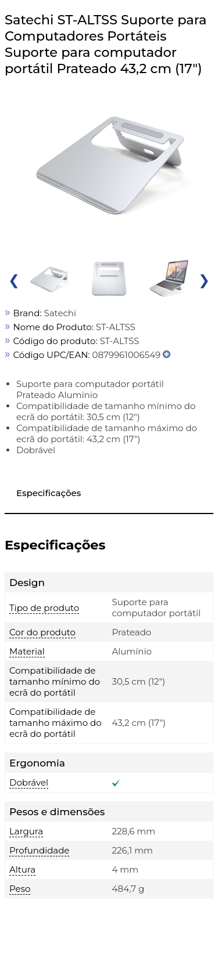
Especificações (49, 493)
